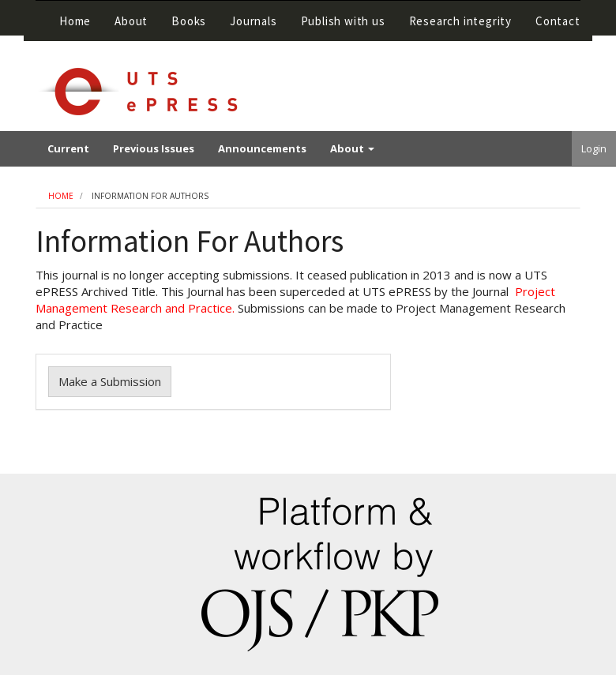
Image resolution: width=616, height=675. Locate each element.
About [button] (131, 21)
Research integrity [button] (460, 21)
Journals (253, 21)
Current (68, 148)
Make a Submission (110, 381)
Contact (558, 21)
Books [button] (189, 21)
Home (75, 21)
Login (594, 148)
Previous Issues (154, 148)
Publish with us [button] (343, 21)
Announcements (262, 148)
